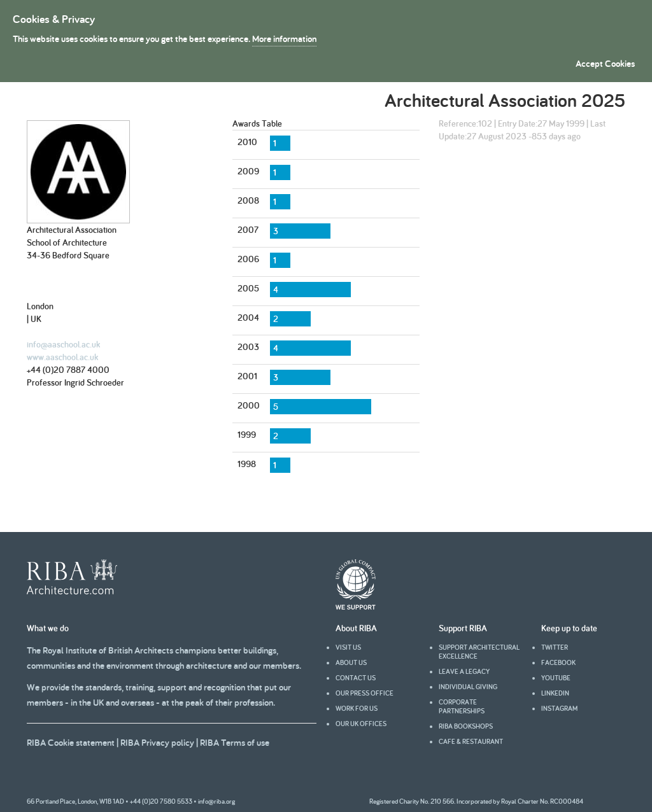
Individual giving (468, 687)
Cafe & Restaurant (471, 741)
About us (351, 662)
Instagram (559, 708)
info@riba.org (216, 801)
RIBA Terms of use (235, 742)
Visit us (348, 647)
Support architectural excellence (479, 652)
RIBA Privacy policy (157, 742)
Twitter (555, 647)
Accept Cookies (605, 63)
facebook (558, 662)
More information (284, 38)
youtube (556, 678)
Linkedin (555, 693)
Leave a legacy (464, 671)
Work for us (357, 708)
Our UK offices (361, 724)
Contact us (356, 678)
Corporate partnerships (462, 706)
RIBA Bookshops (466, 726)
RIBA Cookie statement (71, 742)
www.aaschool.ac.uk (62, 357)
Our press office (365, 693)
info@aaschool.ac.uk (63, 344)
